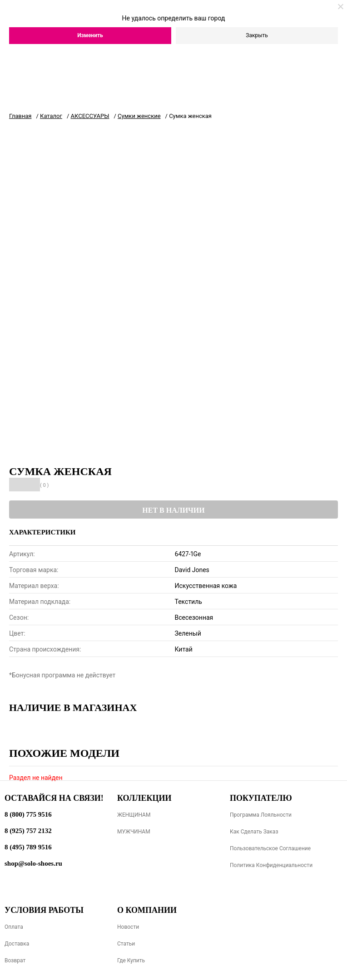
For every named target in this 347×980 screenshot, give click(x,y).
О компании (147, 910)
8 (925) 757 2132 (28, 831)
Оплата (14, 927)
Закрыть (257, 35)
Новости (128, 927)
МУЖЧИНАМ (134, 832)
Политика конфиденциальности (271, 865)
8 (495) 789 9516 (28, 847)
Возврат (15, 960)
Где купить (131, 960)
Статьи (126, 944)
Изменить (90, 35)
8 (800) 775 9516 (28, 814)
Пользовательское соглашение (270, 848)
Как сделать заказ (254, 832)
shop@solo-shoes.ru (33, 863)
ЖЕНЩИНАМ (134, 815)
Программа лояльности (261, 815)
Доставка (17, 944)
